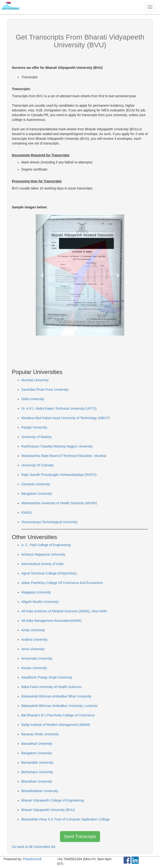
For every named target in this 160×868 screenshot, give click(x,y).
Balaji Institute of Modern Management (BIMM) (56, 725)
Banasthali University (37, 744)
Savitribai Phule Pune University (45, 390)
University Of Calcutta (37, 465)
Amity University (33, 630)
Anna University (33, 649)
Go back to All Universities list (34, 847)
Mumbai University (35, 380)
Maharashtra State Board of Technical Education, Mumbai (64, 456)
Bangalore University (37, 494)
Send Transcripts (80, 837)
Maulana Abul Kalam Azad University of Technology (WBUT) (66, 418)
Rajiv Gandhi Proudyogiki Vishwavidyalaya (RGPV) (59, 475)
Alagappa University (36, 592)
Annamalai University (37, 658)
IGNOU (27, 513)
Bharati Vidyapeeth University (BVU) (48, 810)
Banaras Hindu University (40, 734)
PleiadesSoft (32, 859)
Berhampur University (37, 772)
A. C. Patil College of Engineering (46, 545)
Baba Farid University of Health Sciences (51, 687)
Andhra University (34, 640)
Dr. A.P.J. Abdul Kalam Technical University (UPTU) (59, 408)
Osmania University (36, 484)
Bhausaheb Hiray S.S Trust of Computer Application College (66, 819)
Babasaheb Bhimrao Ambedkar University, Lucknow (59, 706)
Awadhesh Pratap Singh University (47, 677)
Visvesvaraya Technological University (49, 522)
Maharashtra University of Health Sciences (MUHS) (59, 503)
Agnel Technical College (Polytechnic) (49, 573)
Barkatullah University (37, 763)
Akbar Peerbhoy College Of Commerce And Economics (62, 583)
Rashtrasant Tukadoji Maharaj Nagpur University (57, 446)
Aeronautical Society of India (42, 564)
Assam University (34, 668)
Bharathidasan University (40, 791)
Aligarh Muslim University (40, 602)
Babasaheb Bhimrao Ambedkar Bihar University (56, 696)
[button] (42, 275)
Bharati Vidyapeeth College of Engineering (53, 800)
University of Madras (37, 437)
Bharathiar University (37, 781)
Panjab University (34, 427)
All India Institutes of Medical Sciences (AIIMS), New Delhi (64, 611)
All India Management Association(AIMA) (51, 621)
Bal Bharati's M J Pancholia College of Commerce (58, 715)
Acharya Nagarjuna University (43, 554)
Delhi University (33, 399)
